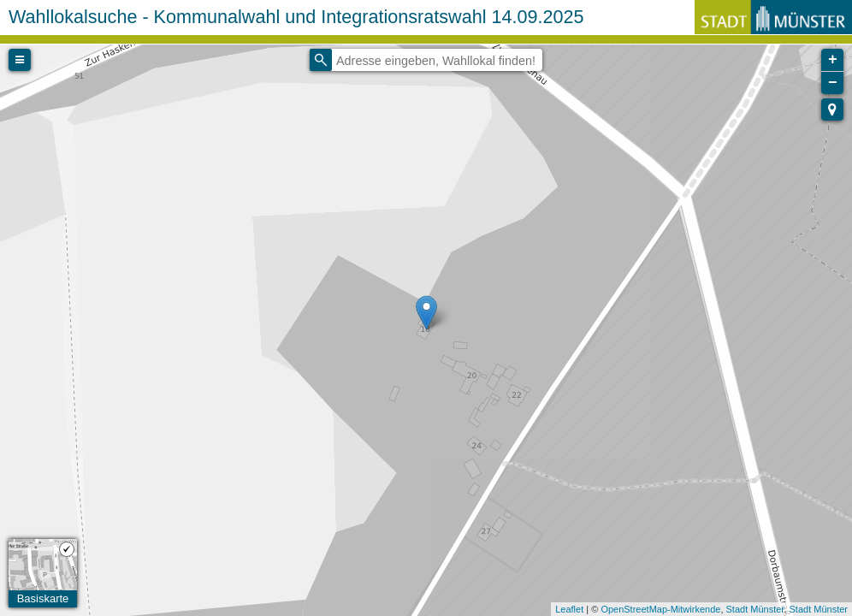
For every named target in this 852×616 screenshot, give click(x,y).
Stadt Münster (755, 609)
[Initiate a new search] (321, 60)
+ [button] (833, 60)
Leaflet (569, 609)
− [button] (833, 83)
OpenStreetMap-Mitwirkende (660, 609)
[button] (832, 110)
